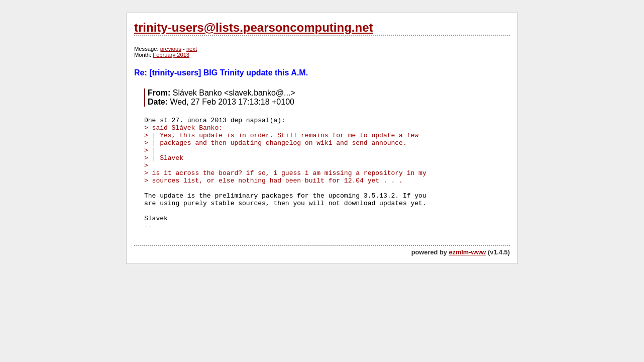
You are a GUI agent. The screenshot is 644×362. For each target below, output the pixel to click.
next (192, 49)
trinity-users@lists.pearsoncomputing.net (253, 27)
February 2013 (171, 55)
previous (171, 49)
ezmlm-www (467, 252)
